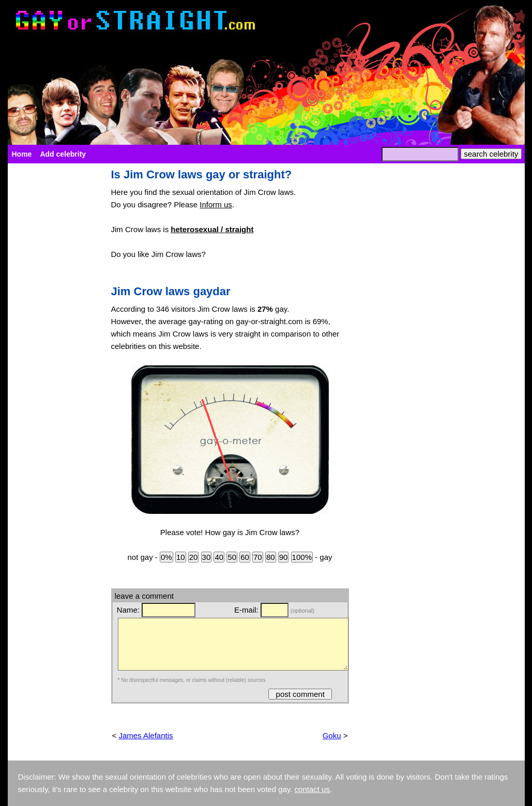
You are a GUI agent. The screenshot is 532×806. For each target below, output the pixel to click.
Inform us (216, 204)
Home (22, 154)
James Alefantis (146, 735)
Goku (332, 735)
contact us (312, 789)
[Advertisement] (54, 324)
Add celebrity (63, 154)
